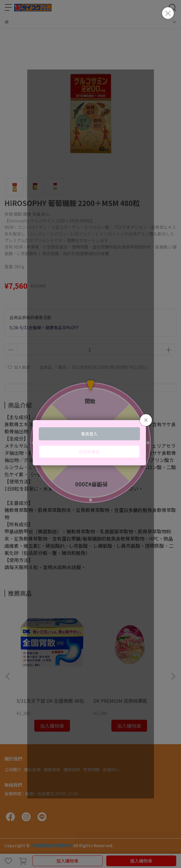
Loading (90, 443)
